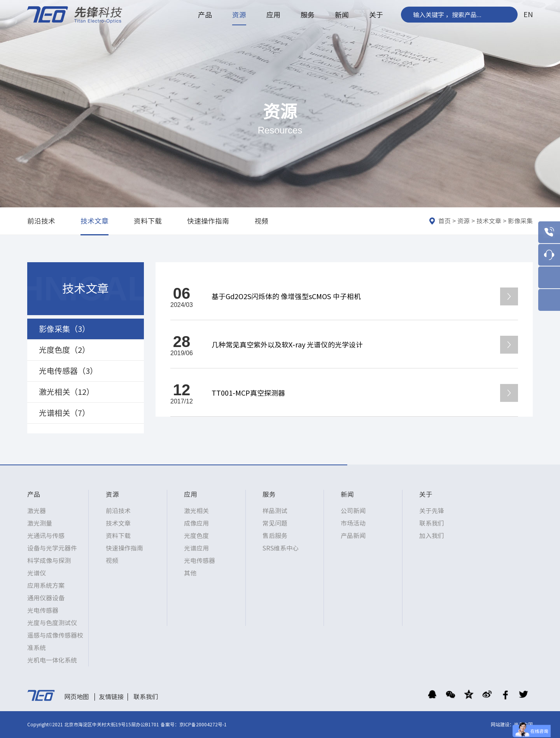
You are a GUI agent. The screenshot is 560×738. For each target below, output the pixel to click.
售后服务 (275, 536)
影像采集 (520, 221)
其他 (190, 573)
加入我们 (432, 536)
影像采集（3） (64, 329)
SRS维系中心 (281, 548)
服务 (308, 15)
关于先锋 (432, 511)
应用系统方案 (46, 585)
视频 (261, 221)
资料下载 (148, 221)
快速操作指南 (208, 221)
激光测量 (40, 523)
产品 (205, 15)
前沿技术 (41, 221)
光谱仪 (37, 573)
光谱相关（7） (64, 413)
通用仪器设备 (46, 598)
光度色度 (196, 536)
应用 (273, 15)
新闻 (342, 15)
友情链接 (111, 697)
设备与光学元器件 (52, 548)
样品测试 (275, 511)
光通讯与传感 (46, 536)
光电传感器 (43, 610)
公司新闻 (353, 511)
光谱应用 (196, 548)
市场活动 (353, 523)
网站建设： (502, 724)
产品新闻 (353, 536)
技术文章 (94, 221)
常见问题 (275, 523)
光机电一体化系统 (52, 660)
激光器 (37, 511)
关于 (376, 15)
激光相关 (196, 511)
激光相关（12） (66, 392)
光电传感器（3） (68, 371)
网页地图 (77, 697)
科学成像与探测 (49, 561)
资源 (239, 15)
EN (528, 14)
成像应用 (196, 523)
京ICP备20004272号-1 (203, 724)
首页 (444, 221)
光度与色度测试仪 (52, 623)
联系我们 (432, 523)
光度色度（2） (64, 350)
